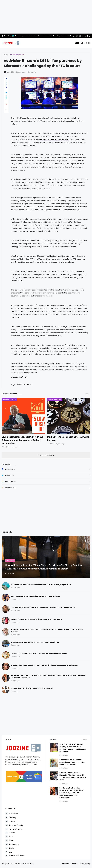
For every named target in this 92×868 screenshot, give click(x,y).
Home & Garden (14, 829)
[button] (77, 43)
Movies (10, 833)
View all (88, 394)
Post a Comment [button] (45, 455)
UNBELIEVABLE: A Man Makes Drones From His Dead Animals (35, 642)
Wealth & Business (17, 55)
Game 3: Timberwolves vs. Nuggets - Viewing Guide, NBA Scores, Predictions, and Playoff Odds (73, 776)
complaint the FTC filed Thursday (55, 139)
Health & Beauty (14, 825)
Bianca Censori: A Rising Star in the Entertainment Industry (35, 596)
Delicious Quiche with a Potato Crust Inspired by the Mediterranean (39, 654)
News (9, 837)
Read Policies (17, 857)
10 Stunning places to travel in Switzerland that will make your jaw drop (42, 36)
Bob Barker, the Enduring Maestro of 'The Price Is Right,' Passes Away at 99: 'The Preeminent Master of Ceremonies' (72, 793)
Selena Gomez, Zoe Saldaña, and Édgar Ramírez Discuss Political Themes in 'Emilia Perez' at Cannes (73, 748)
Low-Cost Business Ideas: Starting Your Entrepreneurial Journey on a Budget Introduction (22, 440)
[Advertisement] (46, 17)
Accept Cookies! (39, 857)
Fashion (10, 821)
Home (6, 55)
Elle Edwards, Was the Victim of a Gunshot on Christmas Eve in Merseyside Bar (43, 608)
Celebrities (10, 561)
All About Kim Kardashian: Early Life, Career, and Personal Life (36, 619)
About (75, 864)
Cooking (11, 818)
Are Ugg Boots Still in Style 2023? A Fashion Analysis (32, 688)
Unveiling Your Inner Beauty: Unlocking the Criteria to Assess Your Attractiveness (44, 665)
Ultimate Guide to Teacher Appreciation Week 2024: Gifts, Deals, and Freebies (72, 762)
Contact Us (66, 864)
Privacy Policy (85, 864)
